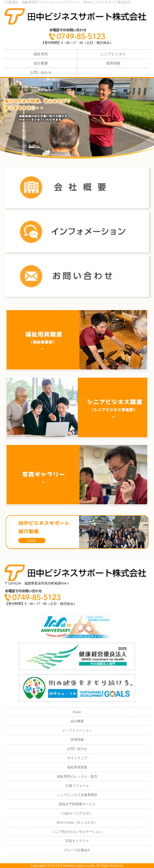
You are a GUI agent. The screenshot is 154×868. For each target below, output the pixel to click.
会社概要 (41, 63)
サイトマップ (77, 758)
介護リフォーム (77, 786)
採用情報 (113, 63)
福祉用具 (41, 54)
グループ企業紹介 (77, 850)
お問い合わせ (41, 72)
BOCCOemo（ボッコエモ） (77, 823)
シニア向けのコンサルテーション (77, 832)
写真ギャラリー (77, 841)
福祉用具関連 (77, 767)
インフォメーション (77, 730)
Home (77, 712)
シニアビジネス (113, 54)
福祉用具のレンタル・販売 (77, 776)
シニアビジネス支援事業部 (77, 795)
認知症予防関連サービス (77, 804)
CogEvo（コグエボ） (77, 813)
